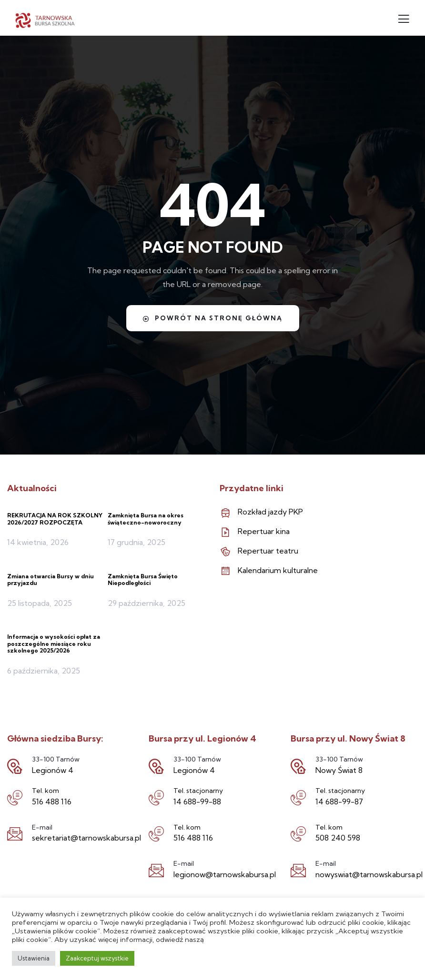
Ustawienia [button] (34, 958)
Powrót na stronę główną (213, 318)
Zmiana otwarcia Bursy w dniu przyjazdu (51, 579)
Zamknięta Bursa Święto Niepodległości (143, 579)
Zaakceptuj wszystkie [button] (97, 958)
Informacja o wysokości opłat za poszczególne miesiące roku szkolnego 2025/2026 (54, 643)
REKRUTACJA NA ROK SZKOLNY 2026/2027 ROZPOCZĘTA (55, 519)
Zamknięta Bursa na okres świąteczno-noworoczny (146, 519)
